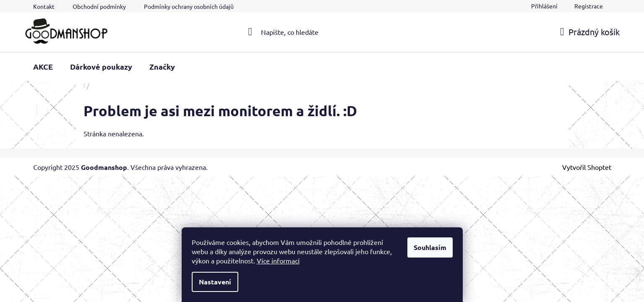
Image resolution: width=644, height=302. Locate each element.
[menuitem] (43, 67)
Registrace (589, 6)
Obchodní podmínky (99, 6)
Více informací (278, 260)
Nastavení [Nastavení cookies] (215, 282)
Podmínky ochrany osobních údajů (189, 6)
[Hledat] (322, 32)
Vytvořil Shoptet (587, 167)
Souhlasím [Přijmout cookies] (430, 247)
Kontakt (44, 6)
